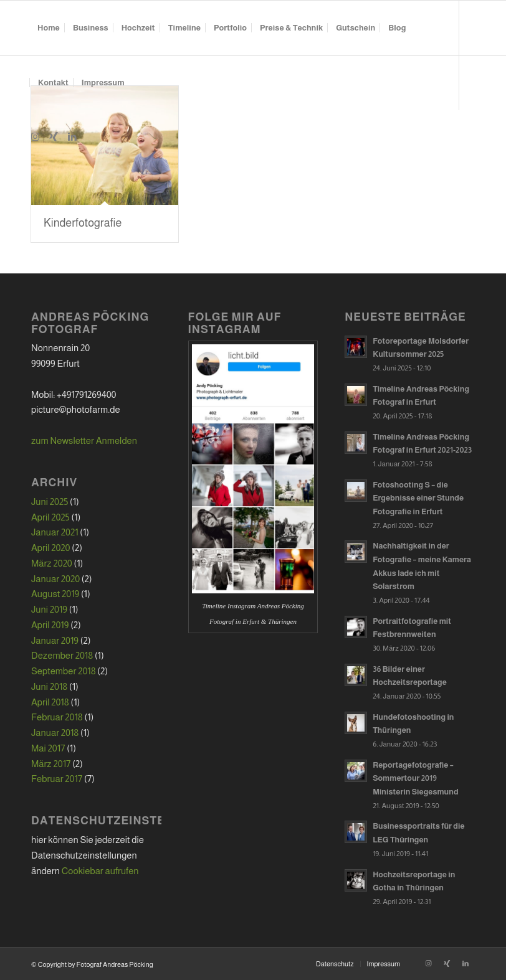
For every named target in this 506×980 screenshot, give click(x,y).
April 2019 (50, 625)
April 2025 (50, 517)
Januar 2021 (55, 532)
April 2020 (51, 548)
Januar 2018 (55, 733)
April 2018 (50, 702)
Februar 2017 (57, 779)
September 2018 (64, 671)
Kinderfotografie (83, 223)
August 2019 (55, 594)
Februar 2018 (57, 717)
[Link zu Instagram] (35, 137)
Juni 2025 (50, 502)
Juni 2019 (49, 609)
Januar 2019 (55, 640)
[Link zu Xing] (54, 137)
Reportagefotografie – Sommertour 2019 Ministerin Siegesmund (416, 778)
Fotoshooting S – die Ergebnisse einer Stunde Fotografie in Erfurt (418, 498)
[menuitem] (49, 28)
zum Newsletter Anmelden (84, 441)
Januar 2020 (55, 579)
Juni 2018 (49, 686)
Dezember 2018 (62, 655)
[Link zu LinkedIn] (72, 137)
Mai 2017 (48, 748)
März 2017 (51, 764)
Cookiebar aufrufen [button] (100, 871)
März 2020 (52, 563)
